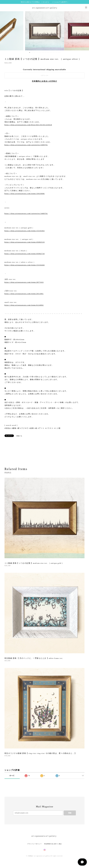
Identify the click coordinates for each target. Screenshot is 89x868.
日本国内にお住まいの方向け (44, 81)
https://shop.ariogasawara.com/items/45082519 (25, 242)
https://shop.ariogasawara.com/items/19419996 (25, 194)
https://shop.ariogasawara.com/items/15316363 (25, 231)
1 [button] (30, 52)
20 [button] (60, 52)
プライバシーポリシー (35, 844)
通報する (19, 436)
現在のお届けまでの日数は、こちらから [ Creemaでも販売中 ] (44, 2)
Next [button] (85, 31)
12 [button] (47, 52)
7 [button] (39, 52)
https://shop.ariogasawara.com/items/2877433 (24, 282)
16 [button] (53, 52)
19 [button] (58, 52)
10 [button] (44, 52)
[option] (45, 31)
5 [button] (36, 52)
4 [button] (34, 52)
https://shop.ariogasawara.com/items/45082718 (25, 254)
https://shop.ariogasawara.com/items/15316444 (25, 265)
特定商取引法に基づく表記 (53, 844)
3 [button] (33, 52)
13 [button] (49, 52)
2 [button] (31, 52)
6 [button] (38, 52)
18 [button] (57, 52)
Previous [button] (4, 31)
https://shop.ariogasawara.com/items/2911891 (24, 294)
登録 (70, 813)
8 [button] (41, 52)
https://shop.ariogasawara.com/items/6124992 (24, 305)
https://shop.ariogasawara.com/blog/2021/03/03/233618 (28, 125)
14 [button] (50, 52)
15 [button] (52, 52)
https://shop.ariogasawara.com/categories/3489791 (26, 145)
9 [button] (42, 52)
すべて (12, 776)
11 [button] (46, 52)
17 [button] (55, 52)
